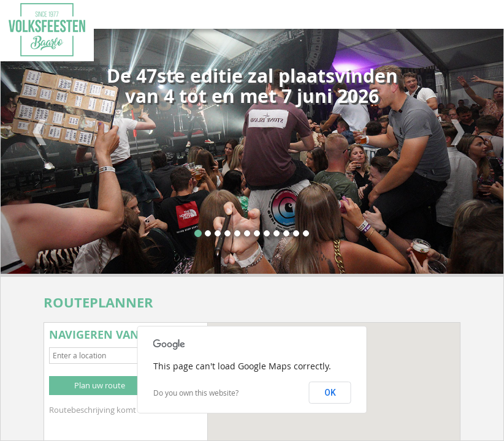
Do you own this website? (196, 393)
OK (330, 393)
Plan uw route (100, 385)
